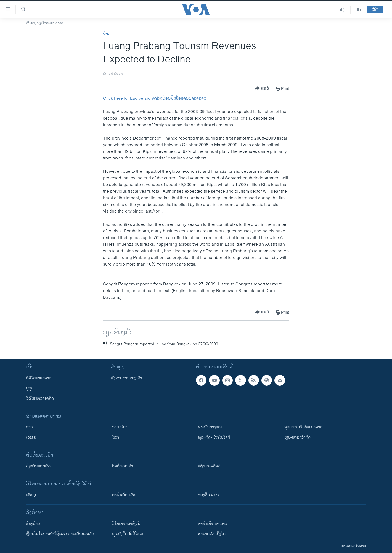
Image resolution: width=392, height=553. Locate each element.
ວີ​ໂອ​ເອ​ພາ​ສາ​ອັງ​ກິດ (127, 524)
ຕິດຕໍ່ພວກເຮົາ (122, 466)
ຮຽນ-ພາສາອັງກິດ (297, 437)
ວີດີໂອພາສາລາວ (39, 378)
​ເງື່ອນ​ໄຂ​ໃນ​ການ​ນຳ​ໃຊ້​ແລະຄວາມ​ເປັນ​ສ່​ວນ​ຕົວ (60, 534)
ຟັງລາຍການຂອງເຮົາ (126, 378)
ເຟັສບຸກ (32, 495)
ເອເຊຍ (31, 437)
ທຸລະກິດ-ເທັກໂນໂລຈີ (214, 437)
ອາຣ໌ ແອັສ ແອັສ (124, 495)
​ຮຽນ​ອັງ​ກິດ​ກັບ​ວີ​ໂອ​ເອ (128, 534)
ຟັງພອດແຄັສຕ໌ (209, 466)
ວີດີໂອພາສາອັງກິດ (40, 398)
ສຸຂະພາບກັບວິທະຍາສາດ (303, 427)
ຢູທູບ (30, 388)
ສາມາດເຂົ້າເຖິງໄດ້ (212, 534)
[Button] (262, 89)
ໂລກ (116, 437)
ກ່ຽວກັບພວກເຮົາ (38, 466)
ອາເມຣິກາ (120, 427)
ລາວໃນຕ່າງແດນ (211, 427)
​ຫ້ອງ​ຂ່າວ (33, 524)
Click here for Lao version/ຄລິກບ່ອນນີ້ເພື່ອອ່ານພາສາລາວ (155, 99)
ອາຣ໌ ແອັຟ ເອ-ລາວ (213, 524)
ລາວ (29, 427)
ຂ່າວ (107, 34)
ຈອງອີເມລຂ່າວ (209, 495)
